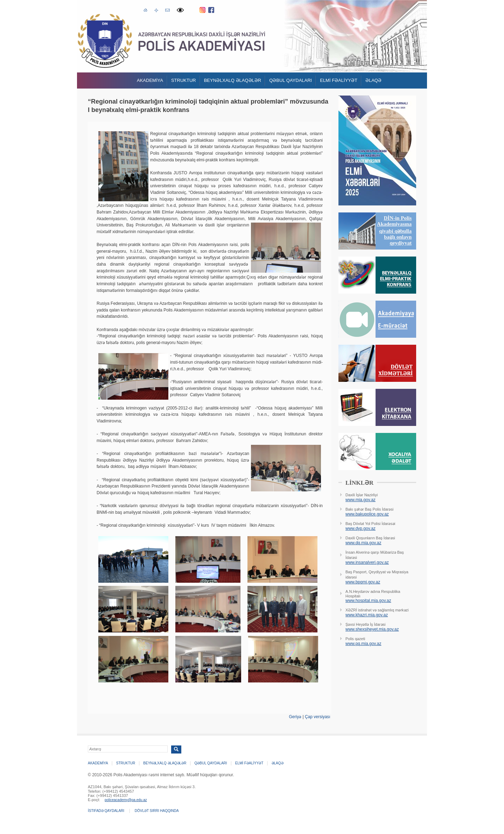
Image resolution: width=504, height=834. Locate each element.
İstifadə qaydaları (106, 811)
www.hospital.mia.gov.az (368, 601)
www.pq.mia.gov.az (363, 644)
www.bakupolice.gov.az (367, 514)
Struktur (184, 80)
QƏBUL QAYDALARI (290, 80)
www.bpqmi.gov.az (363, 582)
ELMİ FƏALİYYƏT (339, 80)
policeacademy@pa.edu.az (126, 800)
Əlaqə (373, 80)
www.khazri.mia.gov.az (367, 615)
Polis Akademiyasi (105, 41)
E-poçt (167, 9)
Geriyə (295, 717)
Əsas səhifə (145, 9)
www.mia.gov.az (360, 500)
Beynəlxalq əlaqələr (233, 80)
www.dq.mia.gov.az (363, 543)
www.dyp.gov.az (360, 528)
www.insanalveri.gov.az (367, 562)
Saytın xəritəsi (156, 10)
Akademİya (150, 80)
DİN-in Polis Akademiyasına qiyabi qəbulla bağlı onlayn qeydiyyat (394, 230)
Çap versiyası (318, 717)
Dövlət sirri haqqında (157, 811)
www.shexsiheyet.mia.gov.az (372, 629)
